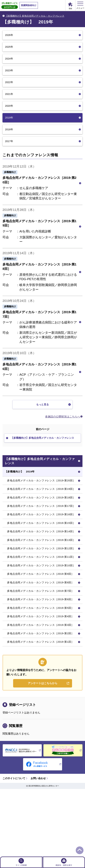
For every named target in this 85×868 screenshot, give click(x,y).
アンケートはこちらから (43, 750)
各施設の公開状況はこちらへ (63, 419)
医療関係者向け (29, 5)
